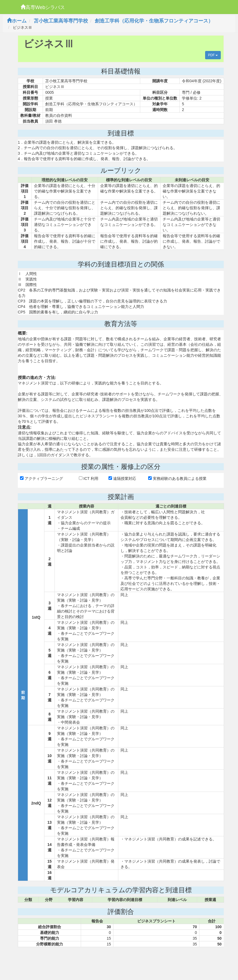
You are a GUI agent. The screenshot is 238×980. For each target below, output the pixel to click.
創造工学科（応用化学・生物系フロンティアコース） (154, 21)
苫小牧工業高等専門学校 (61, 21)
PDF (213, 55)
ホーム (17, 21)
